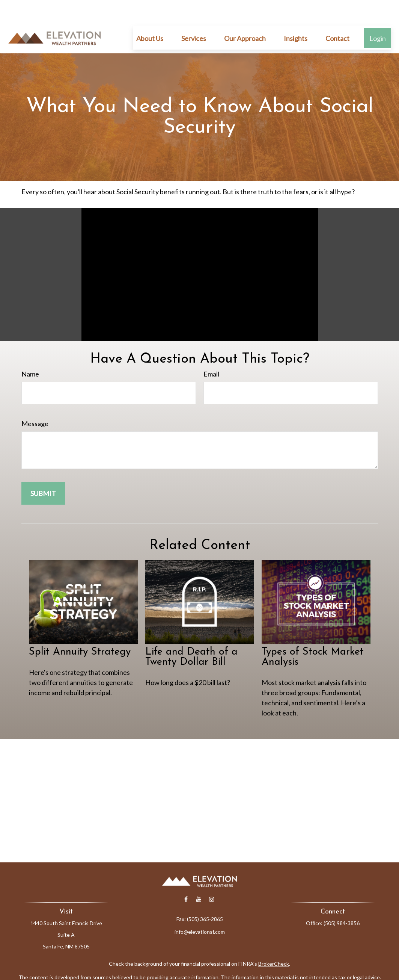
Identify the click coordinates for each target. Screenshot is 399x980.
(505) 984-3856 (342, 901)
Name (30, 351)
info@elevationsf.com (200, 909)
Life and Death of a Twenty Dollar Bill (191, 635)
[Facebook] (186, 877)
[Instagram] (212, 877)
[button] (150, 15)
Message (35, 401)
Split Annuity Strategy (80, 630)
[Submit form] (43, 471)
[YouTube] (199, 877)
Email (211, 351)
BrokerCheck (274, 941)
